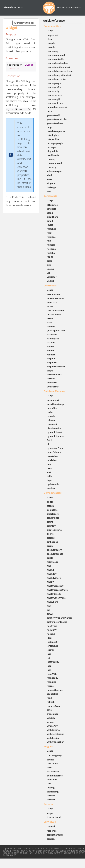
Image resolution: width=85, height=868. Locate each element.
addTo (50, 502)
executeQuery (54, 550)
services (51, 795)
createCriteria (54, 530)
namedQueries (55, 690)
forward (51, 326)
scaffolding (53, 792)
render (51, 351)
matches (51, 229)
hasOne (51, 634)
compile (51, 43)
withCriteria (53, 730)
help (49, 127)
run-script (52, 167)
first (49, 606)
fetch (50, 440)
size (49, 265)
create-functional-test (59, 67)
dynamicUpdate (55, 436)
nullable (51, 253)
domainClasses (55, 776)
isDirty (50, 650)
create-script (54, 91)
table (50, 476)
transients (52, 714)
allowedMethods (56, 298)
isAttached (53, 646)
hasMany (52, 630)
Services (49, 804)
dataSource (53, 772)
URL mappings (55, 756)
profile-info (53, 155)
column (51, 420)
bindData (52, 303)
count (50, 522)
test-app (51, 187)
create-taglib (54, 99)
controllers (53, 763)
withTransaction (56, 742)
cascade (51, 416)
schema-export (55, 171)
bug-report (53, 35)
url (48, 273)
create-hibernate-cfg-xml (60, 71)
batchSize (52, 408)
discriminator (54, 428)
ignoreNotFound (56, 448)
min (49, 241)
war (49, 191)
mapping (52, 682)
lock (49, 670)
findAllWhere (54, 578)
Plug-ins (48, 746)
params (51, 342)
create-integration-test (59, 75)
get (49, 610)
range (50, 257)
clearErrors (53, 514)
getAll (50, 614)
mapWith (52, 674)
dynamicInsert (55, 432)
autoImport (53, 400)
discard (51, 538)
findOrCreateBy (55, 586)
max (49, 233)
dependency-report (57, 107)
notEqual (52, 249)
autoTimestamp (55, 404)
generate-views (55, 123)
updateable (53, 484)
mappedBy (53, 678)
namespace (53, 339)
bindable (52, 209)
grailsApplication (56, 330)
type (49, 480)
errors (50, 319)
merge (50, 686)
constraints (53, 518)
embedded (53, 542)
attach (50, 506)
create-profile (54, 87)
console (51, 47)
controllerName (55, 310)
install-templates (56, 131)
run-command (54, 163)
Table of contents (13, 7)
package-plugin (55, 143)
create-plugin (54, 83)
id (48, 444)
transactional (54, 817)
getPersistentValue (57, 622)
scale (50, 261)
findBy (50, 582)
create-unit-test (55, 103)
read (49, 698)
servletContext (55, 374)
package (51, 147)
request (51, 355)
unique (51, 269)
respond (51, 358)
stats (50, 179)
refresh (51, 702)
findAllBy (52, 574)
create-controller (56, 59)
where (50, 722)
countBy (51, 526)
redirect (51, 347)
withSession (53, 738)
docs (49, 111)
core (49, 768)
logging (51, 788)
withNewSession (56, 734)
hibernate (52, 779)
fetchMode (53, 562)
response (52, 363)
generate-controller (57, 119)
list (49, 658)
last (49, 654)
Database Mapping (54, 391)
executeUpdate (55, 554)
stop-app (52, 183)
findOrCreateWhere (57, 590)
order (50, 468)
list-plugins (53, 135)
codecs (51, 760)
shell (49, 175)
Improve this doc (24, 23)
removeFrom (54, 706)
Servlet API (50, 822)
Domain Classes (53, 493)
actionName (53, 294)
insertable (52, 456)
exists (50, 558)
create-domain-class (58, 63)
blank (50, 213)
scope (50, 371)
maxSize (51, 237)
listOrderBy (53, 662)
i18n (49, 784)
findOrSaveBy (54, 594)
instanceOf (53, 642)
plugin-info (53, 151)
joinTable (52, 460)
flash (50, 323)
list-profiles (53, 139)
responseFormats (56, 367)
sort (49, 472)
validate (51, 718)
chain (50, 307)
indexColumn (54, 452)
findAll (50, 570)
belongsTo (52, 510)
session (51, 379)
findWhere (52, 602)
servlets (51, 800)
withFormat (53, 387)
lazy (49, 464)
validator (52, 277)
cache (50, 412)
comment (52, 424)
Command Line (52, 26)
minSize (51, 245)
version (51, 488)
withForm (52, 383)
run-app (51, 159)
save (49, 710)
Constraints (50, 196)
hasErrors (52, 335)
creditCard (53, 217)
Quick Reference (54, 21)
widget (51, 281)
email (50, 221)
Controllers (50, 285)
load (49, 666)
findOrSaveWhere (56, 598)
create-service (54, 95)
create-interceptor (57, 79)
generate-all (53, 115)
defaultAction (54, 314)
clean (50, 39)
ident (50, 638)
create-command (56, 55)
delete (50, 534)
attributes (52, 205)
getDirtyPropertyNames (60, 618)
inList (50, 225)
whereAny (52, 726)
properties (52, 694)
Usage (50, 31)
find (49, 566)
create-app (53, 51)
